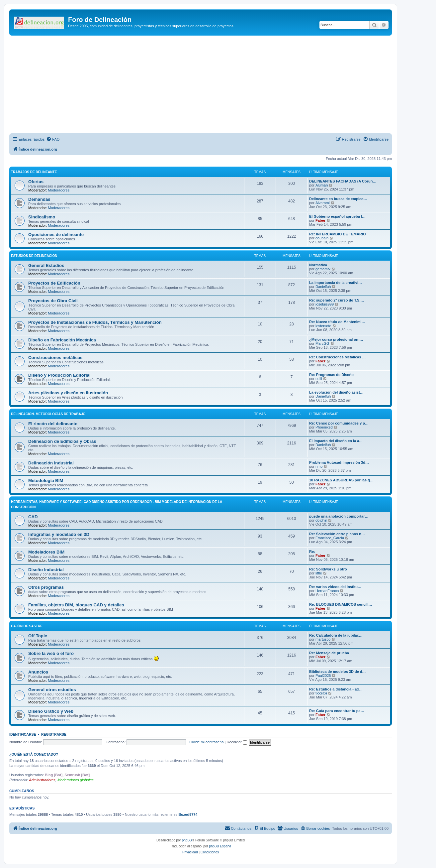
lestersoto (323, 326)
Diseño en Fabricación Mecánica (62, 340)
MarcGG (322, 343)
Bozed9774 (188, 814)
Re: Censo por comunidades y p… (339, 423)
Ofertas (36, 182)
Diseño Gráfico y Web (51, 711)
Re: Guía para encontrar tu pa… (337, 711)
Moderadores (59, 190)
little (319, 573)
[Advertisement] (209, 85)
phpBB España (220, 846)
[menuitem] (53, 139)
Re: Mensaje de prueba (329, 653)
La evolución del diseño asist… (336, 392)
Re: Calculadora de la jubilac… (336, 635)
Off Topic (38, 636)
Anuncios (38, 672)
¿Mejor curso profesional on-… (336, 339)
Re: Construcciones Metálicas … (338, 357)
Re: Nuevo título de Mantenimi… (337, 322)
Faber (320, 220)
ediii (319, 379)
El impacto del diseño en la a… (336, 441)
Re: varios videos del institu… (335, 587)
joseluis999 (325, 304)
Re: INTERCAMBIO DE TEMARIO (338, 234)
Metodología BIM (46, 481)
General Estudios (46, 265)
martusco (323, 639)
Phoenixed (324, 427)
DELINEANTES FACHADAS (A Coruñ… (343, 181)
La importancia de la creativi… (336, 283)
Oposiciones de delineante (56, 235)
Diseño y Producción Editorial (59, 375)
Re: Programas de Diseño (331, 375)
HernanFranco (327, 591)
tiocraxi (321, 693)
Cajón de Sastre (27, 626)
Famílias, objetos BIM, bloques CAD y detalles (76, 605)
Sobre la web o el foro (51, 653)
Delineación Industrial (51, 463)
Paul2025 (323, 676)
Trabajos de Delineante (34, 172)
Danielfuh (323, 287)
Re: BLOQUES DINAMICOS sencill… (341, 604)
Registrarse (54, 734)
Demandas (39, 199)
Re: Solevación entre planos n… (337, 534)
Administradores (42, 780)
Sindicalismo (42, 217)
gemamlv (323, 269)
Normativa (318, 265)
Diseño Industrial (46, 570)
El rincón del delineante (53, 424)
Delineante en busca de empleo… (338, 199)
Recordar (237, 742)
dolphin (321, 520)
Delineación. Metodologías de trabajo (48, 414)
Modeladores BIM (46, 552)
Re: (312, 552)
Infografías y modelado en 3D (59, 534)
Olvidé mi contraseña (206, 742)
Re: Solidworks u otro (328, 569)
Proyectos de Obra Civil (53, 301)
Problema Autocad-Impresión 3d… (339, 462)
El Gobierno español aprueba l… (337, 216)
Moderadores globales (76, 780)
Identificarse (23, 734)
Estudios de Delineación (34, 256)
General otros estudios (52, 690)
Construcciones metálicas (55, 358)
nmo (319, 466)
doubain (322, 238)
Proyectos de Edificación (54, 283)
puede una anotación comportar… (339, 516)
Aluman (322, 185)
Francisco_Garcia (330, 538)
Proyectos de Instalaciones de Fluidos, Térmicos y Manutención (95, 322)
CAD (33, 517)
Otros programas (46, 587)
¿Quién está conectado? (34, 754)
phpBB (187, 840)
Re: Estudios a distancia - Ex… (336, 689)
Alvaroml (323, 203)
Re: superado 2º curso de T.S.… (337, 300)
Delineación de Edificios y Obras (62, 441)
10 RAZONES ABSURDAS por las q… (341, 480)
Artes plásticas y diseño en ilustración (68, 393)
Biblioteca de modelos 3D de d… (338, 672)
